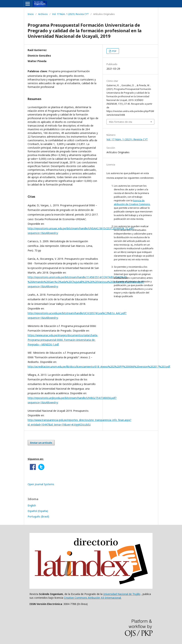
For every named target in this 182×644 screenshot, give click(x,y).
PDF (114, 51)
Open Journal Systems (41, 484)
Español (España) (38, 511)
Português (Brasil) (38, 516)
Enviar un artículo (41, 443)
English (32, 505)
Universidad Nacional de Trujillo (122, 594)
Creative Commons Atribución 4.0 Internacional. (93, 598)
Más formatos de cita (121, 122)
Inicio (31, 14)
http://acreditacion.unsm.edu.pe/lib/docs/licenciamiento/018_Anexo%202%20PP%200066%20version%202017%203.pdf (99, 366)
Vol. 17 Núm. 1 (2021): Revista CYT (70, 14)
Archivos (43, 14)
